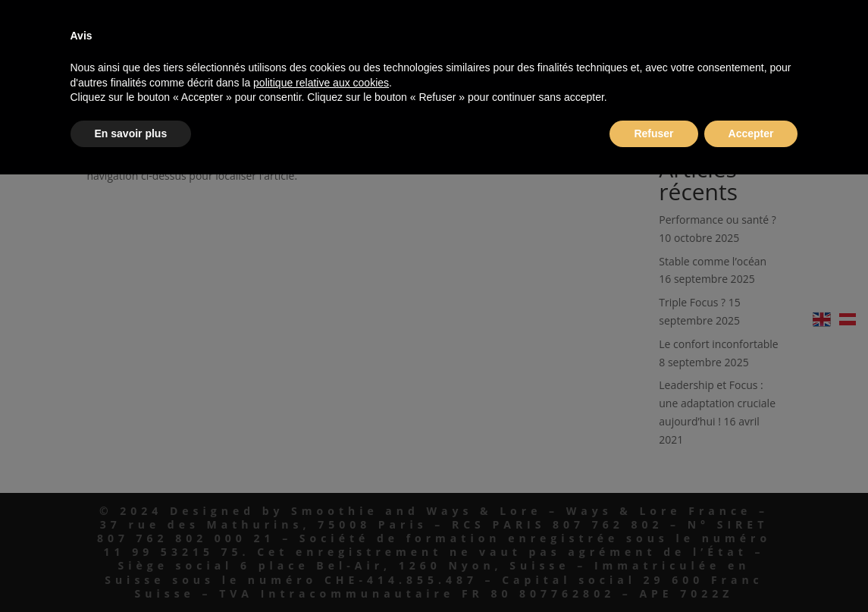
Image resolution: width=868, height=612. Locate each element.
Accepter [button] (751, 133)
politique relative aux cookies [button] (321, 83)
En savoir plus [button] (131, 133)
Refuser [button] (653, 133)
